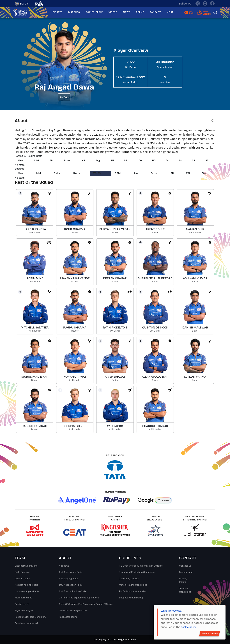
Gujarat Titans (22, 579)
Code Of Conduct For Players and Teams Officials (86, 604)
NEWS (127, 12)
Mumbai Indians (23, 598)
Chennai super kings (26, 566)
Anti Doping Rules (69, 579)
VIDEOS (113, 12)
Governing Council (129, 579)
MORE (170, 12)
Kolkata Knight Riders (27, 585)
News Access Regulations (73, 611)
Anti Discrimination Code (73, 591)
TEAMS (140, 12)
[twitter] (197, 4)
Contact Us (185, 566)
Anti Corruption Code (71, 572)
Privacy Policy (183, 580)
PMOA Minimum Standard (133, 591)
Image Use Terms (68, 617)
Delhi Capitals (22, 572)
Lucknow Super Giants (27, 591)
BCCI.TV (22, 4)
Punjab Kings (22, 604)
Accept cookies (210, 634)
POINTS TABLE (94, 12)
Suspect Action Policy (131, 598)
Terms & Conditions (185, 590)
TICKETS (58, 12)
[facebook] (213, 4)
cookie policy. (189, 627)
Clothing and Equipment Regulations (79, 598)
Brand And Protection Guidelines (137, 572)
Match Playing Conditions (133, 585)
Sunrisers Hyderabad (26, 623)
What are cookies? (172, 611)
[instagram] (205, 4)
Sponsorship (186, 572)
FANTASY (155, 12)
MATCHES (74, 12)
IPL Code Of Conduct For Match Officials (141, 566)
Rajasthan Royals (24, 611)
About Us (64, 566)
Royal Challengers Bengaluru (30, 617)
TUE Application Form (71, 585)
